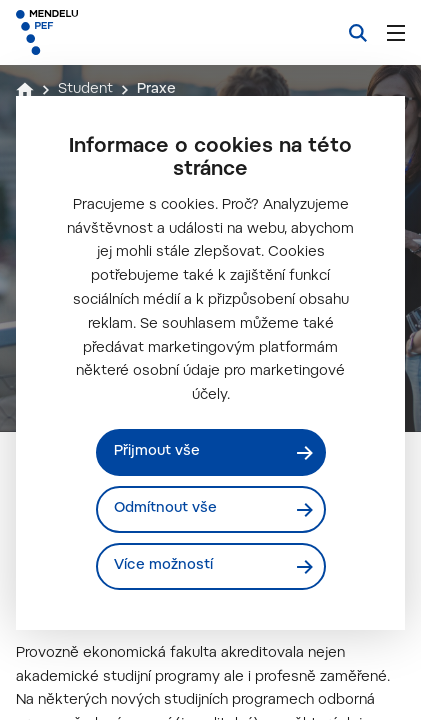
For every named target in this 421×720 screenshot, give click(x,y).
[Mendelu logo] (116, 32)
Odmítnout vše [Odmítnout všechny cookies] (165, 509)
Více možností (163, 566)
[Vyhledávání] (358, 33)
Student (85, 90)
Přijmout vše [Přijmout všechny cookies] (157, 452)
